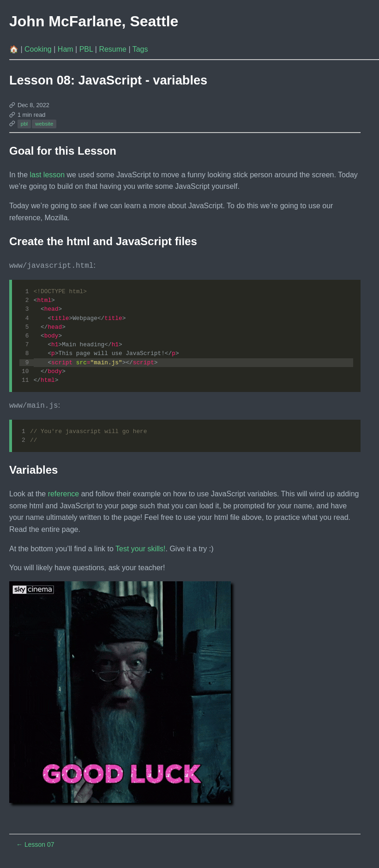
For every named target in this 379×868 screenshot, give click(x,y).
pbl (24, 124)
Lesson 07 (35, 844)
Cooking (39, 49)
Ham (66, 49)
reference (64, 493)
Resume (114, 49)
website (44, 124)
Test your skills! (140, 548)
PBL (87, 49)
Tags (140, 49)
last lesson (47, 175)
